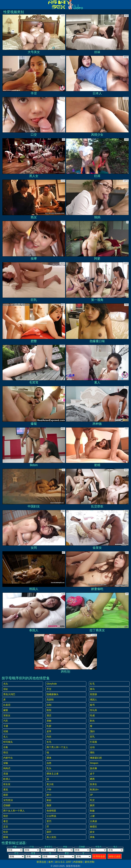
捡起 (49, 800)
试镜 (6, 731)
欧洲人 (7, 779)
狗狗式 (7, 768)
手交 (49, 689)
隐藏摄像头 (53, 694)
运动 (92, 747)
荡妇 (92, 731)
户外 (49, 789)
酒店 (49, 715)
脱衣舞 (93, 768)
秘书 (92, 705)
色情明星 (51, 811)
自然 (49, 763)
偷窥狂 (93, 827)
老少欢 (50, 784)
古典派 (93, 821)
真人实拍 (51, 837)
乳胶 (49, 726)
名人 (6, 737)
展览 (6, 789)
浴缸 (6, 689)
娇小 (49, 795)
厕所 (92, 805)
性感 (92, 715)
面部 (6, 795)
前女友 (7, 784)
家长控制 (90, 862)
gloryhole (52, 684)
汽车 (6, 721)
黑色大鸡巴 (9, 694)
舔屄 (49, 832)
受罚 (49, 821)
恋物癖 (7, 805)
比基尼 (7, 705)
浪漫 (6, 774)
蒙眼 (6, 710)
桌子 (92, 774)
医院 (49, 710)
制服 (92, 811)
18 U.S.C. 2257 (63, 862)
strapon (94, 763)
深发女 (7, 715)
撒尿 (49, 805)
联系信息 (41, 862)
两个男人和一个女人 (57, 747)
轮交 (6, 832)
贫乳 (92, 737)
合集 (6, 747)
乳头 (49, 768)
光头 (6, 684)
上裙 (92, 816)
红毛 (92, 684)
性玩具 (93, 710)
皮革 (49, 731)
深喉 (6, 763)
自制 (49, 705)
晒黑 (92, 779)
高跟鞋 (50, 700)
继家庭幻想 (96, 758)
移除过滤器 (115, 856)
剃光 (92, 721)
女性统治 (8, 800)
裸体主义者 (53, 774)
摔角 (92, 837)
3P (91, 795)
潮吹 (92, 752)
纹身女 (93, 784)
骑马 (92, 689)
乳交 (92, 800)
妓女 (92, 832)
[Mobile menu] (3, 5)
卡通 (6, 726)
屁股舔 (93, 694)
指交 (6, 816)
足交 (6, 827)
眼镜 (6, 837)
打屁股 (93, 742)
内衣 (49, 737)
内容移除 (78, 862)
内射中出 (8, 758)
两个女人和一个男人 (14, 811)
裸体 (49, 758)
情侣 (6, 752)
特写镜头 (8, 742)
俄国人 (93, 700)
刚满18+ (94, 789)
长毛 (49, 742)
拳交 (6, 821)
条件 (51, 862)
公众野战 (51, 816)
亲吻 (49, 721)
